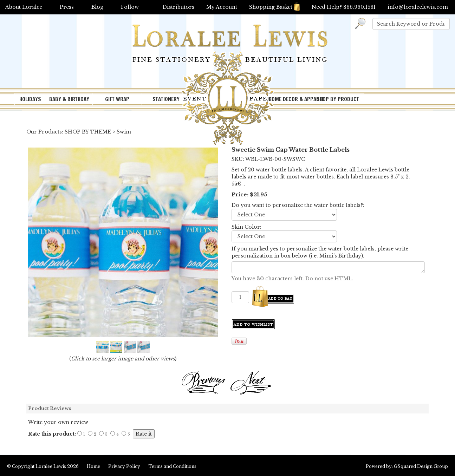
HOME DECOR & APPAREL (290, 99)
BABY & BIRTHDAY (69, 99)
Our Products (44, 132)
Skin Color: (246, 227)
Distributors (178, 7)
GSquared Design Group (421, 466)
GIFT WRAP (117, 99)
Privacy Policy (124, 466)
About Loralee (24, 7)
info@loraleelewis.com (418, 7)
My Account (222, 7)
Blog (97, 7)
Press (67, 7)
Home (93, 466)
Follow (130, 7)
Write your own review (58, 422)
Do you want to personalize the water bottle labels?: (298, 205)
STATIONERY (166, 99)
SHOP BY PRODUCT (338, 99)
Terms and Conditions (172, 466)
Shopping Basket (274, 7)
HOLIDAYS (30, 99)
